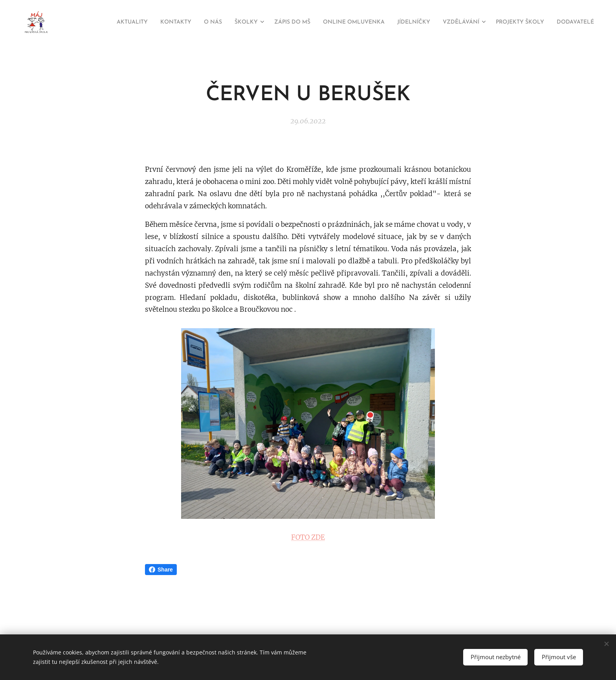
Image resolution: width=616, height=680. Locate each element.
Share (161, 570)
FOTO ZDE (308, 537)
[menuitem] (97, 22)
